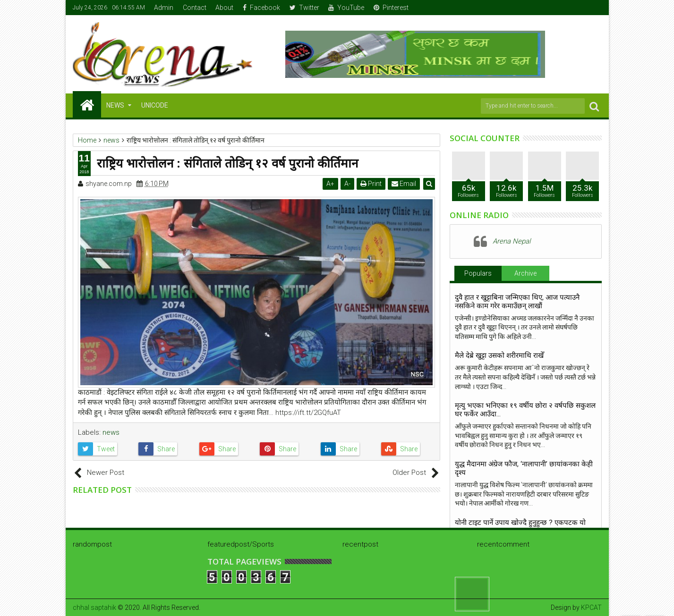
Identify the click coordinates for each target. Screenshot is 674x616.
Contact (195, 8)
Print (371, 184)
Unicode (155, 105)
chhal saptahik (94, 608)
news (111, 432)
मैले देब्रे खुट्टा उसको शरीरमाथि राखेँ (499, 355)
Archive (525, 273)
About (224, 8)
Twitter (304, 8)
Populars (478, 273)
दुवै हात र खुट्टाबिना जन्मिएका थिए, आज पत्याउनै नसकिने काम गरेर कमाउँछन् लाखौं (517, 302)
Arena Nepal (512, 241)
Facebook (261, 8)
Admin (164, 8)
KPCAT (591, 608)
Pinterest (391, 8)
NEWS (115, 105)
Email (404, 184)
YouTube (346, 8)
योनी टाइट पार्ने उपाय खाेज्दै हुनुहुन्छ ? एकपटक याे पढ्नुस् (520, 527)
